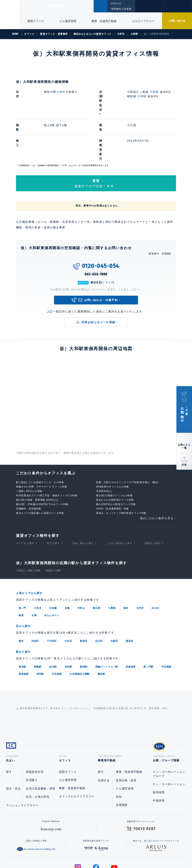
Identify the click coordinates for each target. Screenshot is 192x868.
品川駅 (53, 625)
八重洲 (112, 568)
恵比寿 (96, 568)
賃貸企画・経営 (126, 740)
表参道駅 (131, 625)
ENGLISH (116, 4)
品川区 (99, 600)
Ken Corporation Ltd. (10, 15)
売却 (119, 757)
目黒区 (114, 600)
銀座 (21, 575)
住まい (27, 6)
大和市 (61, 92)
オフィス (44, 6)
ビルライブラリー (143, 21)
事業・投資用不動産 (104, 21)
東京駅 (22, 625)
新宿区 (84, 600)
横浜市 (130, 600)
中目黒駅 (166, 625)
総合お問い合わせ (56, 852)
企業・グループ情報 (92, 6)
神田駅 (40, 633)
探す (9, 732)
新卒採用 (159, 752)
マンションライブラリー (22, 765)
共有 (184, 465)
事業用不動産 (65, 6)
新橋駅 (38, 625)
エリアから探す (25, 503)
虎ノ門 (22, 568)
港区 (21, 600)
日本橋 (53, 568)
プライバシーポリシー (90, 852)
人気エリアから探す (32, 553)
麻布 (126, 568)
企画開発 (122, 765)
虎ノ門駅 (148, 625)
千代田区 (52, 600)
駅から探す (25, 611)
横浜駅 (101, 633)
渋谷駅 (68, 625)
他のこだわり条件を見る (157, 478)
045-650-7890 (96, 234)
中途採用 (159, 761)
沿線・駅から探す (83, 503)
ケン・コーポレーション (169, 744)
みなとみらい (52, 575)
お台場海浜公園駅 (80, 633)
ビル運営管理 (68, 21)
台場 (34, 575)
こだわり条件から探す (119, 503)
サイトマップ (139, 852)
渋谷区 (35, 600)
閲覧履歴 (149, 9)
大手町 (140, 568)
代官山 (81, 568)
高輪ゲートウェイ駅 (106, 625)
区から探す (53, 503)
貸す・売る (13, 749)
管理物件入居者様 (121, 9)
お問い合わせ (177, 21)
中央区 (68, 600)
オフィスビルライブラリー (77, 756)
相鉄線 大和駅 (53, 530)
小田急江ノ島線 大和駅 (28, 530)
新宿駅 (84, 625)
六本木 (38, 568)
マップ (109, 242)
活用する (104, 740)
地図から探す (153, 503)
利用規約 (118, 852)
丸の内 (155, 568)
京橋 (67, 568)
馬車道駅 (24, 633)
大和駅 (154, 92)
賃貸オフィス (68, 732)
